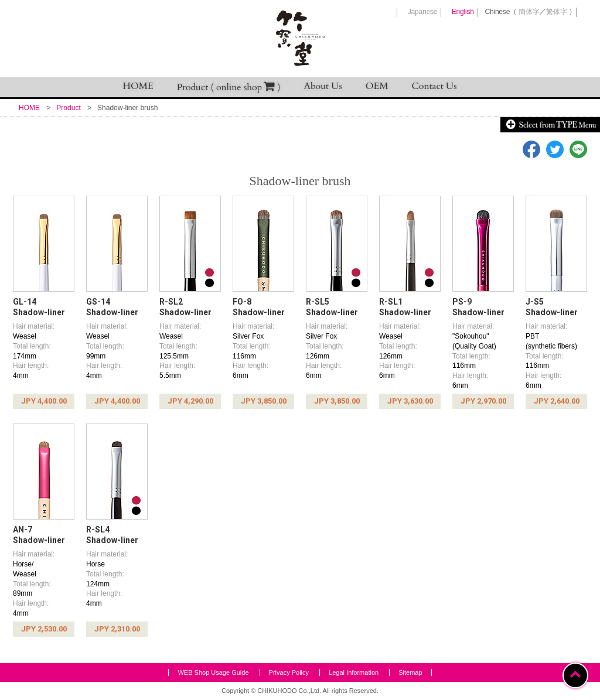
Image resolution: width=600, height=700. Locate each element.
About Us (323, 86)
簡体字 (529, 12)
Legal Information (354, 672)
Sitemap (410, 672)
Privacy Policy (289, 672)
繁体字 (556, 12)
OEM (377, 86)
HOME (138, 86)
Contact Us (434, 86)
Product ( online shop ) (229, 87)
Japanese (422, 12)
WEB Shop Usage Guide (213, 672)
